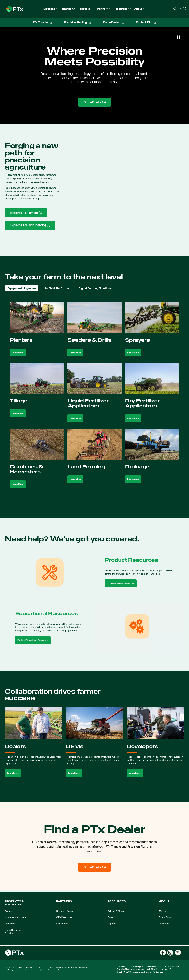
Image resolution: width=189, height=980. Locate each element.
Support (112, 923)
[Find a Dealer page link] (95, 102)
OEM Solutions (64, 917)
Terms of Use (10, 967)
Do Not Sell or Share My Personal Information (44, 967)
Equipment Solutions (16, 917)
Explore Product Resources (121, 583)
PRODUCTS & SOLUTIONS (14, 903)
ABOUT (164, 901)
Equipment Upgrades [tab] (22, 288)
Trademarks (60, 970)
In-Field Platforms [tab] (57, 288)
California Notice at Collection (76, 967)
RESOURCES (117, 901)
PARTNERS (64, 901)
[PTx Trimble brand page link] (26, 213)
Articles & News (116, 911)
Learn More (18, 352)
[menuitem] (51, 9)
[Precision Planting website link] (30, 225)
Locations (164, 923)
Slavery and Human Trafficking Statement (23, 970)
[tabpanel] (95, 399)
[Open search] (175, 9)
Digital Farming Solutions (13, 931)
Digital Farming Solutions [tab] (95, 288)
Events (111, 917)
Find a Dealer (166, 917)
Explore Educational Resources (33, 640)
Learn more (133, 479)
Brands (8, 911)
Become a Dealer (65, 911)
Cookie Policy (47, 970)
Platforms (10, 923)
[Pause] (179, 37)
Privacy (20, 967)
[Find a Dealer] (95, 867)
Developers (62, 923)
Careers (163, 911)
